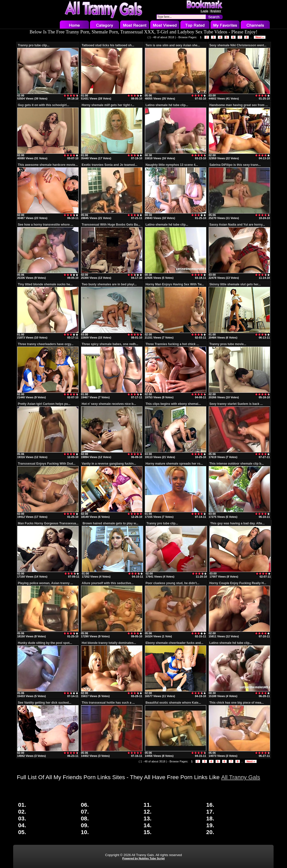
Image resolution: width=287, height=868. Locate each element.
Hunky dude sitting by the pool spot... (45, 643)
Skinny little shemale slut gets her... (235, 284)
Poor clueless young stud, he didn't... (173, 583)
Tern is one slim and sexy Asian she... (173, 45)
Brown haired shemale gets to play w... (110, 523)
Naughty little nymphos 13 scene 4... (172, 165)
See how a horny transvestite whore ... (46, 225)
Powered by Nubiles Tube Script (143, 858)
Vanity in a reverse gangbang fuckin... (109, 464)
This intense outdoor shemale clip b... (237, 464)
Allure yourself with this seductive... (108, 583)
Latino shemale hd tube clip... (167, 105)
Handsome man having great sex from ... (239, 105)
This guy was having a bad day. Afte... (237, 523)
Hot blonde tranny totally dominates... (109, 643)
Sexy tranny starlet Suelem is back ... (236, 404)
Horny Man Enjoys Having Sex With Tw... (175, 284)
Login (204, 11)
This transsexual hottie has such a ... (108, 703)
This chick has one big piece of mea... (237, 703)
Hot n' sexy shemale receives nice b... (109, 404)
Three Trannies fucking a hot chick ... (172, 344)
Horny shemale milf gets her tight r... (108, 105)
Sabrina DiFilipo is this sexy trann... (235, 165)
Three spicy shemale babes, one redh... (110, 344)
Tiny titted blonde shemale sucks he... (45, 284)
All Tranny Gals (241, 777)
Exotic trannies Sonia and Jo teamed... (110, 165)
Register (216, 11)
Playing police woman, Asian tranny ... (46, 583)
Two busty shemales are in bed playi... (109, 284)
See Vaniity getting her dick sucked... (45, 703)
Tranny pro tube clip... (34, 45)
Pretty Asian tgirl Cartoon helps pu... (44, 404)
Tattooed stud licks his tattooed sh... (108, 45)
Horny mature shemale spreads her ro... (174, 464)
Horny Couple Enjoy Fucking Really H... (238, 583)
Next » (260, 37)
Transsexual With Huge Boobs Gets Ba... (111, 225)
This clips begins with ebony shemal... (173, 404)
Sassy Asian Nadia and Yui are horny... (237, 225)
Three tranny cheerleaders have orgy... (46, 344)
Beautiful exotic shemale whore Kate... (173, 703)
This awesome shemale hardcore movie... (48, 165)
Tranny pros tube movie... (228, 344)
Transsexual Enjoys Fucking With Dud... (47, 464)
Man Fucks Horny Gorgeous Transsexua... (48, 523)
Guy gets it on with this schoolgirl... (44, 105)
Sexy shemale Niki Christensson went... (238, 45)
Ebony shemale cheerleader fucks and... (175, 643)
